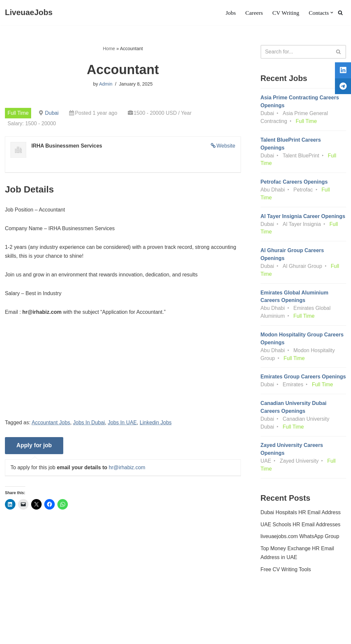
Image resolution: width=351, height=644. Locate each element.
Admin (106, 84)
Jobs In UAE (123, 424)
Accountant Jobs (51, 424)
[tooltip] (342, 71)
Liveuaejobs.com (25, 636)
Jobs (230, 13)
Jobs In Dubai (89, 424)
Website (226, 146)
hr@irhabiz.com (127, 469)
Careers (254, 13)
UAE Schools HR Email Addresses (301, 535)
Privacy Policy (59, 619)
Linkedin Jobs (157, 424)
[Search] (340, 13)
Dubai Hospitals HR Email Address (301, 522)
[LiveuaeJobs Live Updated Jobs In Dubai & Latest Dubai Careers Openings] (29, 13)
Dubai (52, 113)
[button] (332, 13)
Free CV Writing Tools (286, 580)
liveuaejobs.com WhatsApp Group (300, 547)
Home (109, 49)
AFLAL (85, 636)
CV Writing (285, 13)
